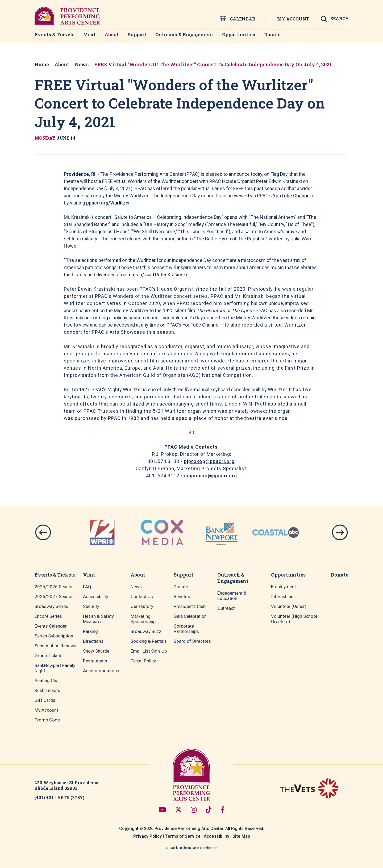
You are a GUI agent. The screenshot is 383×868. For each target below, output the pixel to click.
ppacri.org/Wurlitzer (108, 203)
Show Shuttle (96, 651)
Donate (283, 37)
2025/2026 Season (54, 587)
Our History (142, 606)
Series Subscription (54, 636)
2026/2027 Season (54, 596)
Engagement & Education (232, 596)
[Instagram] (194, 810)
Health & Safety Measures (98, 619)
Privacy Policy (147, 836)
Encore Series (48, 616)
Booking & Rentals (149, 641)
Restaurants (95, 661)
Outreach (226, 608)
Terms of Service (183, 836)
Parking (90, 631)
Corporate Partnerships (186, 629)
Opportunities (247, 37)
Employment (284, 587)
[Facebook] (223, 810)
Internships (282, 596)
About (115, 37)
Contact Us (142, 596)
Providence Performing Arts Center (67, 16)
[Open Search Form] (334, 20)
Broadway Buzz (146, 631)
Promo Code (47, 720)
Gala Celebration (190, 616)
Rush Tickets (47, 690)
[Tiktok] (209, 810)
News (82, 64)
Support (144, 37)
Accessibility (96, 596)
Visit (90, 37)
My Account (288, 19)
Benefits (182, 596)
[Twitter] (178, 810)
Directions (93, 641)
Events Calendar (51, 626)
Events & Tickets (53, 37)
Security (91, 606)
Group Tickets (49, 656)
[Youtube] (162, 810)
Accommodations (101, 671)
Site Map (241, 836)
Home (42, 64)
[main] (191, 264)
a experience (191, 848)
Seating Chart (48, 681)
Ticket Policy (143, 661)
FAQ (87, 587)
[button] (43, 532)
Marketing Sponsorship (143, 619)
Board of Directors (192, 641)
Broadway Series (51, 606)
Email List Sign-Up (149, 651)
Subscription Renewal (56, 646)
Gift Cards (45, 700)
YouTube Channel (292, 196)
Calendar (238, 19)
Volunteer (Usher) (289, 606)
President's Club (190, 606)
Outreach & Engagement (192, 37)
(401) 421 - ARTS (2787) (59, 797)
